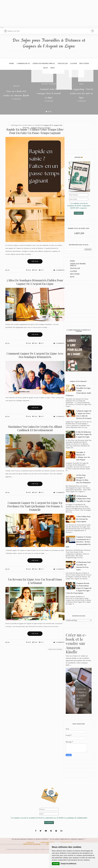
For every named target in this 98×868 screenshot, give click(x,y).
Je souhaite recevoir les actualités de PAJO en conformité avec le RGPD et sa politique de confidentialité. (49, 832)
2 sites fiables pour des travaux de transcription (83, 533)
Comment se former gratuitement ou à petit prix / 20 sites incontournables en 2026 (78, 556)
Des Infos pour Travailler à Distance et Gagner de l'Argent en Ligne (49, 50)
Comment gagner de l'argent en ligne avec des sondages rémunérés (35, 369)
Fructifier (86, 77)
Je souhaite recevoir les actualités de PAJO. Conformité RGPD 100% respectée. (79, 220)
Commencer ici (23, 77)
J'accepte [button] (56, 864)
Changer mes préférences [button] (68, 864)
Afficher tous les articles (41, 142)
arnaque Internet (49, 94)
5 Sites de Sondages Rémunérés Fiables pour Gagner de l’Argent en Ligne (35, 296)
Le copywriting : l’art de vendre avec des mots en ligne (82, 107)
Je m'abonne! (79, 227)
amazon (16, 97)
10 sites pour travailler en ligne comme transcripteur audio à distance (78, 405)
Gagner (74, 77)
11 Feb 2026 (82, 119)
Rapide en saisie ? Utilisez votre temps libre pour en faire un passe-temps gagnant (35, 145)
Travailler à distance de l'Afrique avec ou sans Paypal (83, 470)
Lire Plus (35, 276)
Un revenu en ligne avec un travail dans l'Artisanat (35, 595)
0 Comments (59, 284)
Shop (53, 82)
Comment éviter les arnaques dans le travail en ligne (49, 107)
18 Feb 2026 (49, 119)
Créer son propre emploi (43, 77)
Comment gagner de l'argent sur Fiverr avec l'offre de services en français (84, 429)
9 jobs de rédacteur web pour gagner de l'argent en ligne (84, 449)
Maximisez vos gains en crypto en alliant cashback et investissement (35, 442)
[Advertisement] (49, 13)
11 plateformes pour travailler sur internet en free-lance (84, 580)
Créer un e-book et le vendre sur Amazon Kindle (16, 107)
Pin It (41, 284)
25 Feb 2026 (16, 117)
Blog (45, 82)
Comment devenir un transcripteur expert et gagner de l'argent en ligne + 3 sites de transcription (79, 602)
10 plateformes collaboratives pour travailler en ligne (84, 513)
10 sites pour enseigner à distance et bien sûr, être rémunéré (83, 493)
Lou (8, 284)
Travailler (63, 77)
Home (10, 77)
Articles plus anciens (55, 663)
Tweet (35, 284)
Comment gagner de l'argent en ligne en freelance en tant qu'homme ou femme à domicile (35, 520)
